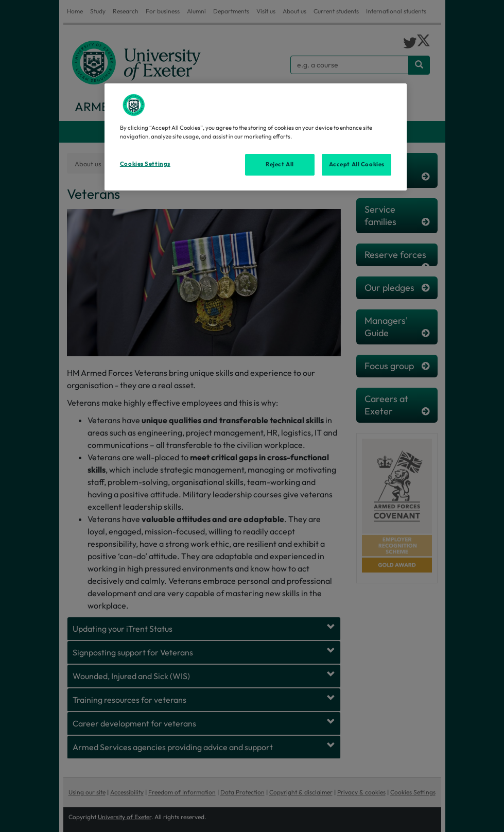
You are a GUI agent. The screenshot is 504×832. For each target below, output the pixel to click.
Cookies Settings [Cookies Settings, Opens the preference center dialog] (145, 164)
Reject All (280, 164)
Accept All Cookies (357, 164)
